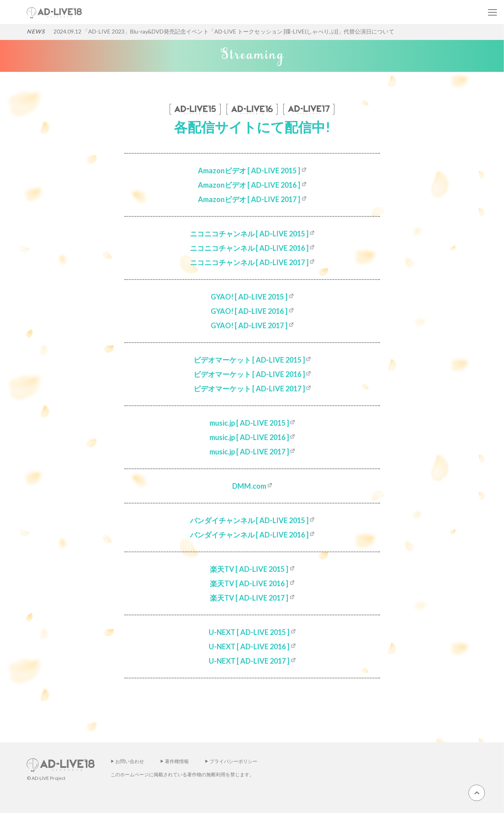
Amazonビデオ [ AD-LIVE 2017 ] (249, 199)
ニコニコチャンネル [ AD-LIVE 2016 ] (249, 248)
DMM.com (249, 486)
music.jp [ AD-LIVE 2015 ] (249, 423)
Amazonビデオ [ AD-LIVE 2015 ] (249, 171)
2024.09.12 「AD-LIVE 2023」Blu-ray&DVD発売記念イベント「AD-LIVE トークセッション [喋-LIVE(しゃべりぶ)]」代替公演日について (224, 31)
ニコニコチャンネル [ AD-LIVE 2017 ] (249, 262)
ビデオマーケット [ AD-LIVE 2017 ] (249, 389)
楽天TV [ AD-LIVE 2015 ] (249, 569)
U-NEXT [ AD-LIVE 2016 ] (249, 646)
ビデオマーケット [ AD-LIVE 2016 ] (249, 374)
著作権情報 (177, 761)
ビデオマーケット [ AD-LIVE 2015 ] (249, 360)
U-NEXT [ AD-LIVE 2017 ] (249, 661)
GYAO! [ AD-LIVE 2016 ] (249, 311)
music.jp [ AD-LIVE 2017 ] (249, 452)
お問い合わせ (130, 761)
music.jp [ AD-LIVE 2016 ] (249, 437)
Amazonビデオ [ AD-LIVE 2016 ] (249, 185)
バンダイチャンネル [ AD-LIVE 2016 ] (249, 535)
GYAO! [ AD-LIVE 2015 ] (249, 297)
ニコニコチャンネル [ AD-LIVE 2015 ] (249, 234)
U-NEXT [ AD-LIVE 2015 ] (249, 632)
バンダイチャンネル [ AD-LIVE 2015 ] (249, 520)
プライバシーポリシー (233, 761)
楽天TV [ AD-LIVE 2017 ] (249, 598)
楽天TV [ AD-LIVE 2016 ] (249, 583)
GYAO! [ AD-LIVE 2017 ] (249, 325)
